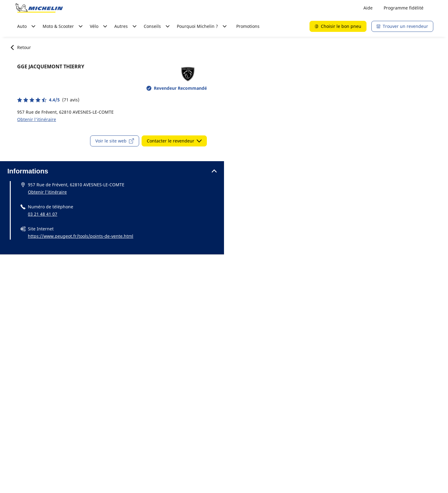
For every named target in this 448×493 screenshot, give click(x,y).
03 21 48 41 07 (43, 214)
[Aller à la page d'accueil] (39, 8)
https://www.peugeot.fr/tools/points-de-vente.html (81, 236)
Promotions (248, 26)
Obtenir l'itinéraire (37, 119)
